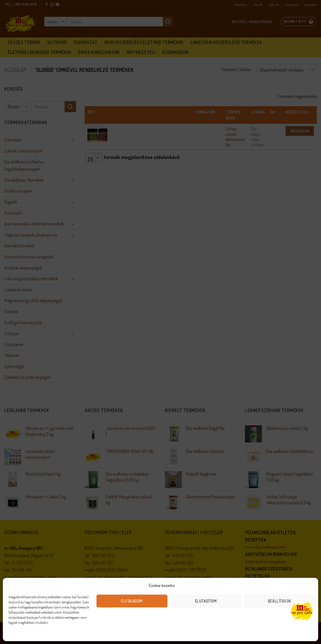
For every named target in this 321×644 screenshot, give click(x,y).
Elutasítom (206, 601)
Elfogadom (132, 601)
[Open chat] (302, 611)
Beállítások (280, 601)
